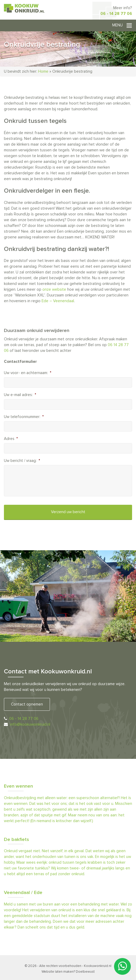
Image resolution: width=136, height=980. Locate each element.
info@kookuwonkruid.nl (30, 724)
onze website (54, 290)
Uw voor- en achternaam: (28, 373)
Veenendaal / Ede (23, 893)
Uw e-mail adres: (20, 395)
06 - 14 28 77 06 (116, 14)
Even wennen (18, 786)
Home (43, 71)
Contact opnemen (27, 704)
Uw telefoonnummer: (24, 417)
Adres (11, 439)
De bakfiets (16, 840)
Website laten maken (58, 972)
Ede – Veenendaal (58, 301)
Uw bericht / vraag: (22, 461)
